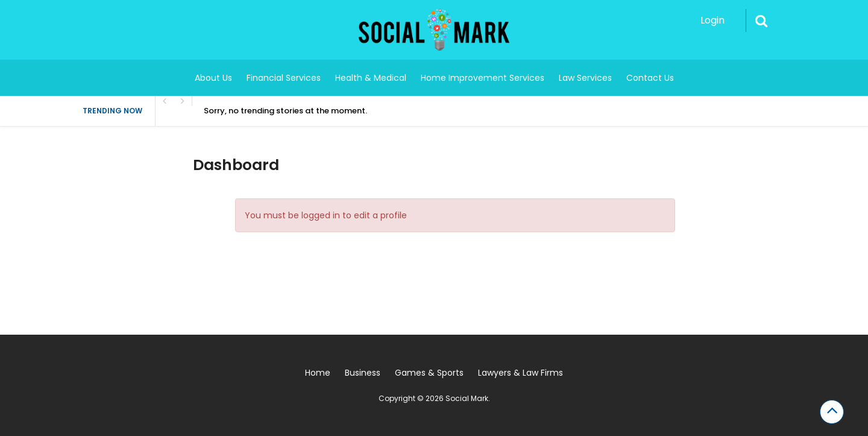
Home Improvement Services (483, 78)
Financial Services (284, 78)
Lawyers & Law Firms (520, 373)
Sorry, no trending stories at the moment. (285, 111)
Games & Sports (429, 373)
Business (363, 373)
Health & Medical (371, 78)
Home (318, 373)
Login (712, 20)
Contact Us (650, 78)
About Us (213, 78)
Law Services (585, 78)
